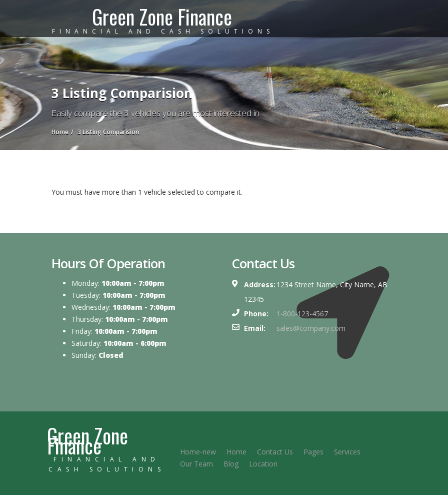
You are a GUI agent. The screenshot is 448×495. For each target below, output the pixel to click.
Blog (231, 464)
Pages (313, 452)
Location (263, 464)
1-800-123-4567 (302, 314)
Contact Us (275, 452)
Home (236, 452)
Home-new (198, 452)
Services (347, 452)
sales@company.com (311, 328)
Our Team (196, 464)
